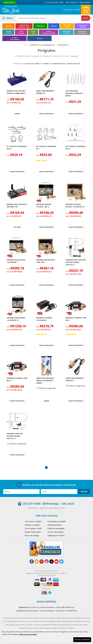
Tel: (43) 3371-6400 (71, 10)
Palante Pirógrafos (46, 114)
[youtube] (56, 562)
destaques (29, 64)
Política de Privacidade (28, 634)
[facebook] (32, 562)
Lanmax (17, 114)
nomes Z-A (48, 64)
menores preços (59, 64)
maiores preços (74, 64)
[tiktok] (52, 562)
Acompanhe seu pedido (57, 521)
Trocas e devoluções (56, 532)
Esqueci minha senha (33, 532)
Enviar (84, 492)
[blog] (37, 562)
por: (9, 100)
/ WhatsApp (50, 504)
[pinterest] (42, 562)
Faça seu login (57, 2)
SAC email (68, 504)
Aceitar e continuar (82, 640)
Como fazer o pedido (33, 521)
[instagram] (47, 562)
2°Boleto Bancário (54, 525)
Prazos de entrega (32, 535)
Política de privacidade (56, 528)
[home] (11, 10)
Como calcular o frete (33, 528)
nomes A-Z (39, 64)
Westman (17, 227)
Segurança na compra (56, 535)
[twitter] (61, 562)
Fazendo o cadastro (32, 525)
